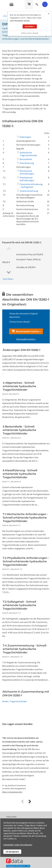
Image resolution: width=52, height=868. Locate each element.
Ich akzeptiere (12, 852)
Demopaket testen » (26, 339)
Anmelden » (30, 23)
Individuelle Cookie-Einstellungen (18, 845)
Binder (5, 701)
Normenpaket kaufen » (26, 331)
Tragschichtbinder (18, 701)
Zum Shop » (8, 279)
